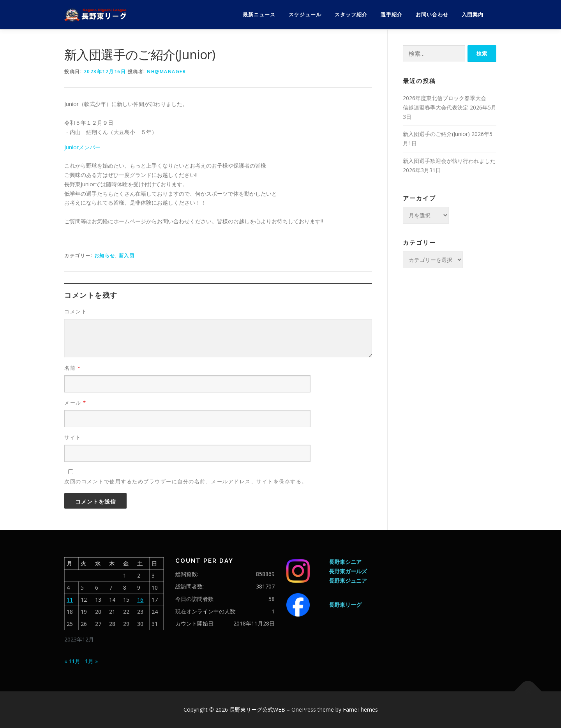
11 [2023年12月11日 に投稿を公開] (70, 600)
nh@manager (166, 72)
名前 (72, 368)
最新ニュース (259, 15)
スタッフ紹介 (351, 15)
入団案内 (473, 15)
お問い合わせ (432, 15)
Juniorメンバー (82, 147)
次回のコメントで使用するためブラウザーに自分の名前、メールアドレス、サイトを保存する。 (186, 481)
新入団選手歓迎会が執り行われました (449, 161)
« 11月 (72, 661)
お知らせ (105, 255)
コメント (76, 311)
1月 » (91, 661)
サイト (73, 437)
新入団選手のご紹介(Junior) (436, 134)
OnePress (304, 709)
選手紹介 (392, 15)
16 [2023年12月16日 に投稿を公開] (140, 600)
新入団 (127, 255)
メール (75, 403)
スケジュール (305, 15)
